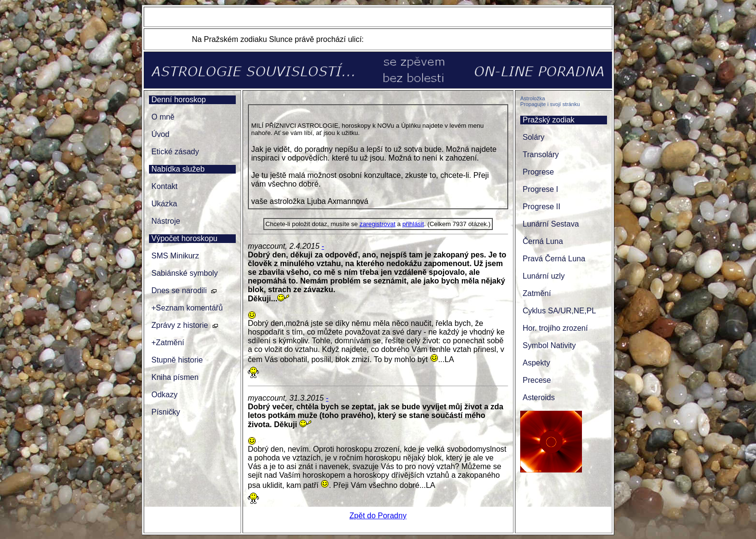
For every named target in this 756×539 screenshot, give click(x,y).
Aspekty (536, 363)
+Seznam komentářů (187, 308)
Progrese (538, 172)
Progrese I (540, 189)
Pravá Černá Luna (554, 259)
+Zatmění (168, 343)
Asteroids (539, 398)
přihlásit (413, 224)
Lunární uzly (544, 276)
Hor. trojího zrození (555, 328)
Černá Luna (543, 241)
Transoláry (541, 155)
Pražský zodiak (549, 120)
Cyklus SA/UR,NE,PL (559, 311)
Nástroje (166, 221)
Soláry (533, 137)
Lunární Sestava (551, 224)
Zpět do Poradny (378, 516)
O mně (163, 117)
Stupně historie (177, 360)
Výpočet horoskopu (184, 238)
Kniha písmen (175, 377)
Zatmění (537, 293)
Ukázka (164, 204)
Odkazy (164, 395)
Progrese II (541, 207)
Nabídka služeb (178, 169)
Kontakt (164, 186)
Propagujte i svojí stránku (550, 104)
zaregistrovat (378, 224)
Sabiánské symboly (185, 273)
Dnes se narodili (179, 290)
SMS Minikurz (175, 256)
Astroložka (533, 98)
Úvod (160, 134)
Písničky (166, 412)
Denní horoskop (179, 100)
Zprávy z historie (180, 325)
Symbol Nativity (549, 345)
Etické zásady (175, 152)
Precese (537, 380)
